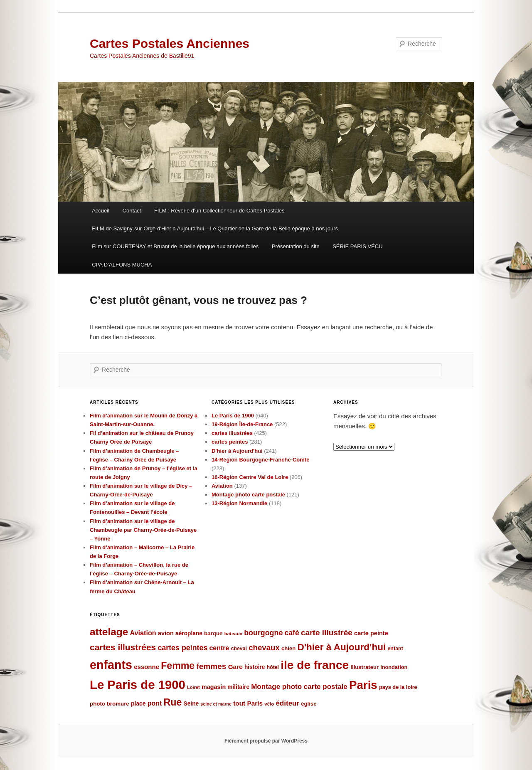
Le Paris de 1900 (233, 416)
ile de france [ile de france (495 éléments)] (315, 665)
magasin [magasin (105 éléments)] (214, 687)
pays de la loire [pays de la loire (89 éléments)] (398, 687)
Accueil (101, 211)
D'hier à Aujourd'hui (237, 451)
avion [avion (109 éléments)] (166, 633)
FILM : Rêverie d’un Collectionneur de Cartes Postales (219, 211)
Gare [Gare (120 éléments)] (235, 667)
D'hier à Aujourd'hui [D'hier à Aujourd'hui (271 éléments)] (341, 647)
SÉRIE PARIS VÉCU (357, 246)
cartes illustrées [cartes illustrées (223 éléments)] (123, 647)
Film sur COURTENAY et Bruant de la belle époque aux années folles (175, 246)
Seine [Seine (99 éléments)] (191, 704)
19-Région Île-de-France (242, 424)
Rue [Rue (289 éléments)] (173, 702)
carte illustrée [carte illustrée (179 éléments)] (327, 633)
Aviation (222, 486)
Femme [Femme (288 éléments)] (178, 666)
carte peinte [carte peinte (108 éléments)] (371, 633)
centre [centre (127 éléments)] (219, 648)
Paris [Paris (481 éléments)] (363, 685)
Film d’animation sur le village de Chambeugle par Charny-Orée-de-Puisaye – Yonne (143, 530)
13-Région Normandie (239, 503)
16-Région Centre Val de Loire (250, 477)
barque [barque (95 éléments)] (213, 633)
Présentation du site (296, 246)
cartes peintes (230, 442)
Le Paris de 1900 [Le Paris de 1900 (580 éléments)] (138, 685)
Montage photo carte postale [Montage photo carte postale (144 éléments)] (299, 687)
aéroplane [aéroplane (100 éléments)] (189, 633)
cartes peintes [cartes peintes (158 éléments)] (182, 648)
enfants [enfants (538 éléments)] (111, 665)
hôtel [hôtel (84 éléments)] (273, 667)
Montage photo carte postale (248, 495)
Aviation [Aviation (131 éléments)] (143, 633)
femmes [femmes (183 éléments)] (211, 666)
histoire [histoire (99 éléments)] (255, 667)
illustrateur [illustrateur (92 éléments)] (365, 667)
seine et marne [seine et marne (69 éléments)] (216, 704)
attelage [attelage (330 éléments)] (109, 632)
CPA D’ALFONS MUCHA (122, 265)
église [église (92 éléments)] (309, 704)
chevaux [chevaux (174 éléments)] (264, 648)
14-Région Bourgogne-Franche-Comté (260, 460)
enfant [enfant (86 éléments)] (395, 649)
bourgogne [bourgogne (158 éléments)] (263, 633)
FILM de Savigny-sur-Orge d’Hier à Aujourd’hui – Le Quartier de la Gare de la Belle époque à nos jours (215, 228)
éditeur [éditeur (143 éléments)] (287, 703)
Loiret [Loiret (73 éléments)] (193, 687)
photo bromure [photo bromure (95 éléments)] (110, 704)
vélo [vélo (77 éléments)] (269, 704)
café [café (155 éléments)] (292, 633)
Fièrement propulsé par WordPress (266, 741)
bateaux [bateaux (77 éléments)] (233, 634)
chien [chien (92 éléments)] (288, 648)
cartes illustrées (232, 433)
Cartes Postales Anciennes (170, 43)
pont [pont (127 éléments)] (155, 703)
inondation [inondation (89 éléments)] (394, 667)
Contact (132, 211)
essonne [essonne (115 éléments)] (147, 667)
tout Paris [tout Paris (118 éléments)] (248, 703)
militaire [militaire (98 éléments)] (238, 687)
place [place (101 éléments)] (138, 703)
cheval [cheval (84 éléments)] (239, 649)
